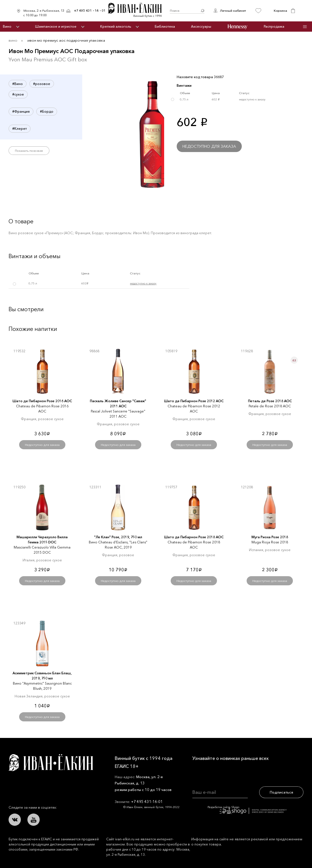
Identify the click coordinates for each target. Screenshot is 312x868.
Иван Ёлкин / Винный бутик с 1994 (138, 11)
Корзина (280, 11)
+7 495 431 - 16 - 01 (90, 11)
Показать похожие (29, 151)
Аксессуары (201, 26)
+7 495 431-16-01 (147, 802)
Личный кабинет (233, 11)
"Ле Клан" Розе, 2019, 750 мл (118, 537)
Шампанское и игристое (56, 26)
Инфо (305, 27)
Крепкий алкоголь (116, 26)
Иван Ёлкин (51, 763)
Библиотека (165, 26)
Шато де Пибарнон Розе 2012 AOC (194, 401)
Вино (7, 26)
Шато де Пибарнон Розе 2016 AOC (42, 401)
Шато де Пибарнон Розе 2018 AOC (194, 537)
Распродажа (274, 26)
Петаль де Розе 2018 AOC (270, 401)
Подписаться (281, 792)
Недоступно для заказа (209, 146)
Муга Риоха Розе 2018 (270, 537)
